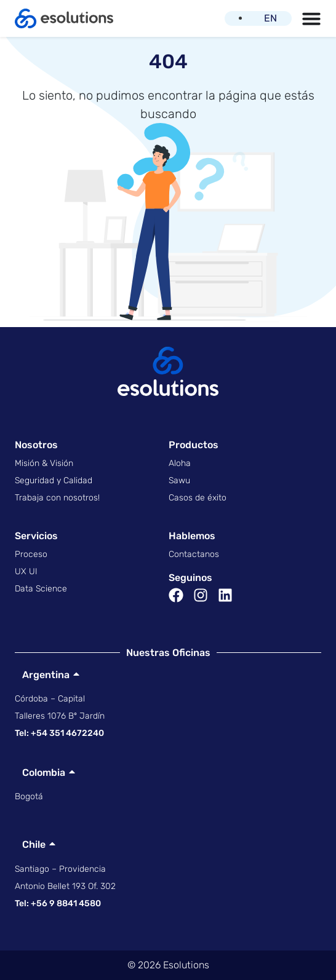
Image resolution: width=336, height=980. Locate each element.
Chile (30, 844)
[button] (168, 675)
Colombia (40, 773)
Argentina (42, 675)
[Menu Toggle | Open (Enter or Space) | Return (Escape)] (311, 18)
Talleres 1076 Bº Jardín (60, 716)
